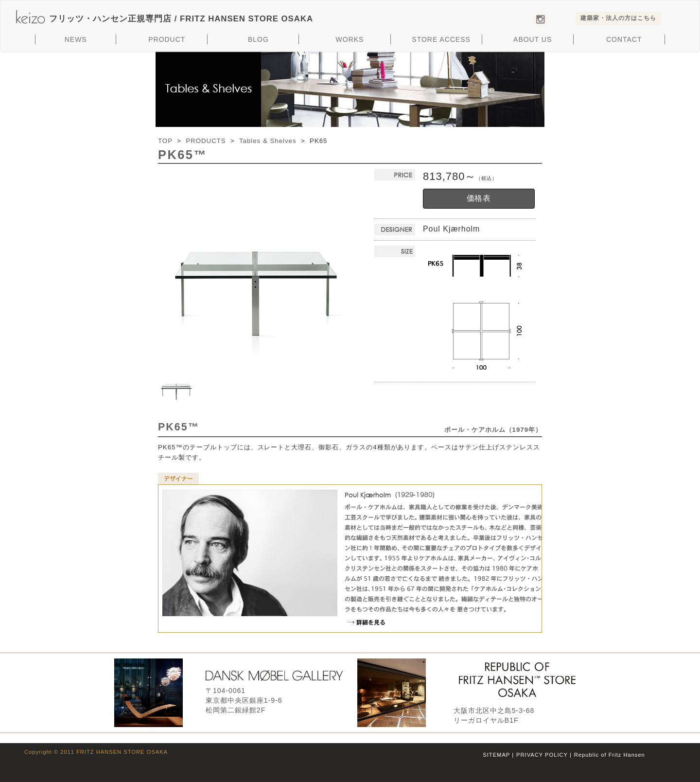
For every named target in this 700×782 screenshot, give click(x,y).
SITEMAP (496, 755)
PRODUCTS (206, 141)
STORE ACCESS (441, 39)
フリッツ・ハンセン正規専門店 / (181, 19)
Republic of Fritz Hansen (610, 755)
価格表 (479, 198)
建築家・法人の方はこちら (618, 18)
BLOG (258, 39)
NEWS (76, 39)
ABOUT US (533, 39)
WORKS (350, 39)
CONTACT (624, 39)
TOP (165, 141)
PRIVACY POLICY (542, 755)
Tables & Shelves (268, 141)
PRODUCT (167, 39)
